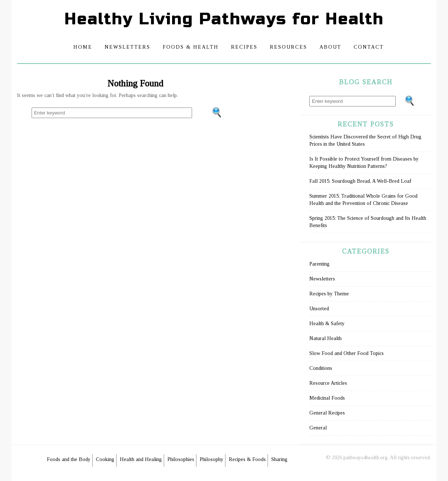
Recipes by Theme (329, 294)
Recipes (244, 47)
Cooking (105, 459)
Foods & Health (191, 47)
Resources (288, 47)
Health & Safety (327, 324)
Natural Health (325, 338)
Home (83, 47)
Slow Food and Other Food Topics (347, 353)
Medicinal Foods (327, 398)
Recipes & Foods (247, 459)
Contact (369, 47)
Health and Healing (141, 459)
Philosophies (181, 459)
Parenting (319, 264)
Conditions (321, 368)
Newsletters (127, 47)
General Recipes (327, 413)
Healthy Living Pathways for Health (224, 19)
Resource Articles (328, 383)
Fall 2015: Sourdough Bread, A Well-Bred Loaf (360, 181)
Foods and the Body (69, 459)
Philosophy (211, 459)
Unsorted (319, 309)
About (330, 47)
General (318, 428)
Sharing (279, 459)
